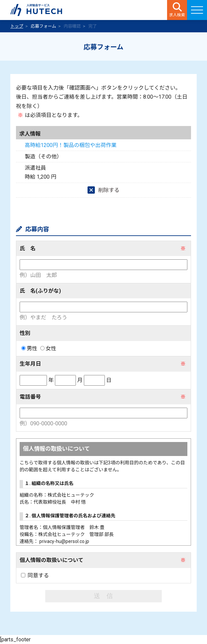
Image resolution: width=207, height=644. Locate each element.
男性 (29, 348)
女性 (48, 348)
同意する (35, 575)
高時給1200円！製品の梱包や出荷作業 (71, 145)
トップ (17, 26)
